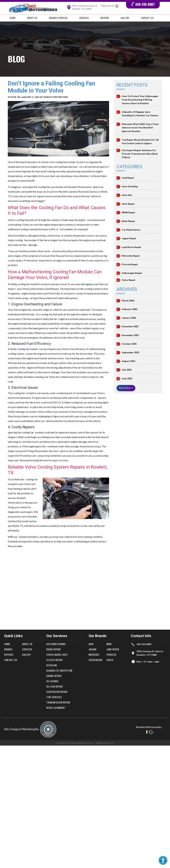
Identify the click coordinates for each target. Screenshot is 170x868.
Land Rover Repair (131, 246)
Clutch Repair (54, 660)
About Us (32, 18)
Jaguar (93, 649)
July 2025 (127, 369)
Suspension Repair (57, 692)
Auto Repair (128, 203)
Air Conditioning (56, 644)
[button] (163, 861)
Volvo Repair (129, 279)
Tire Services (54, 697)
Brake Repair (53, 649)
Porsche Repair (130, 264)
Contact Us (147, 18)
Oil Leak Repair (55, 686)
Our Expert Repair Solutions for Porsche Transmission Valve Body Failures (140, 153)
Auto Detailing (130, 186)
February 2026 (129, 308)
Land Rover (113, 649)
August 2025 (128, 360)
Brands (8, 649)
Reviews (105, 18)
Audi (91, 644)
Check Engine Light (57, 655)
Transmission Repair (58, 702)
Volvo (110, 660)
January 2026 (129, 317)
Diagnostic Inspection (59, 670)
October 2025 (129, 343)
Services (84, 18)
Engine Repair (54, 676)
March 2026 (128, 300)
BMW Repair (129, 212)
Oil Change (52, 681)
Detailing (52, 665)
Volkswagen (96, 660)
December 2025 (130, 326)
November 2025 (130, 334)
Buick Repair (128, 221)
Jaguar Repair (129, 238)
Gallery (125, 18)
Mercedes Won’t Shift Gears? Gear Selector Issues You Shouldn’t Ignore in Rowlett (140, 127)
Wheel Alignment (56, 708)
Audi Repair (128, 177)
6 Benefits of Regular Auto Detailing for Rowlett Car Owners (140, 113)
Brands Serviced (58, 18)
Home (13, 18)
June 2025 (127, 377)
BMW (109, 644)
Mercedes (94, 655)
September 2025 (131, 351)
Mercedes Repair (131, 255)
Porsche (111, 655)
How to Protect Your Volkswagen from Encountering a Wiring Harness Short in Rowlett (140, 100)
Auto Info (127, 195)
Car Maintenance (131, 229)
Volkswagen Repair (132, 272)
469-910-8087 (143, 4)
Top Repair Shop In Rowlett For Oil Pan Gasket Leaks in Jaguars (140, 141)
